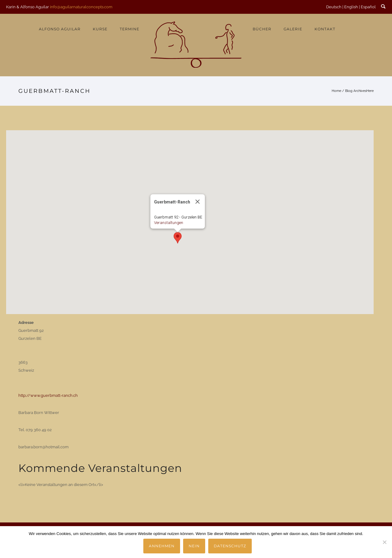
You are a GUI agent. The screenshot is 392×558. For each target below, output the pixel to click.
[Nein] (384, 542)
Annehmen (162, 546)
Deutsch (334, 7)
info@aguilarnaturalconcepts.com (81, 7)
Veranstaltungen (169, 223)
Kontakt (325, 29)
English (351, 7)
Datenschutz (230, 546)
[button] (178, 238)
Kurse (100, 29)
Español (368, 7)
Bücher (262, 29)
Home (336, 91)
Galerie (293, 29)
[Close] (198, 202)
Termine (130, 29)
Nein (194, 546)
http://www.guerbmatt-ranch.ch (48, 395)
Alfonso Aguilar (60, 29)
